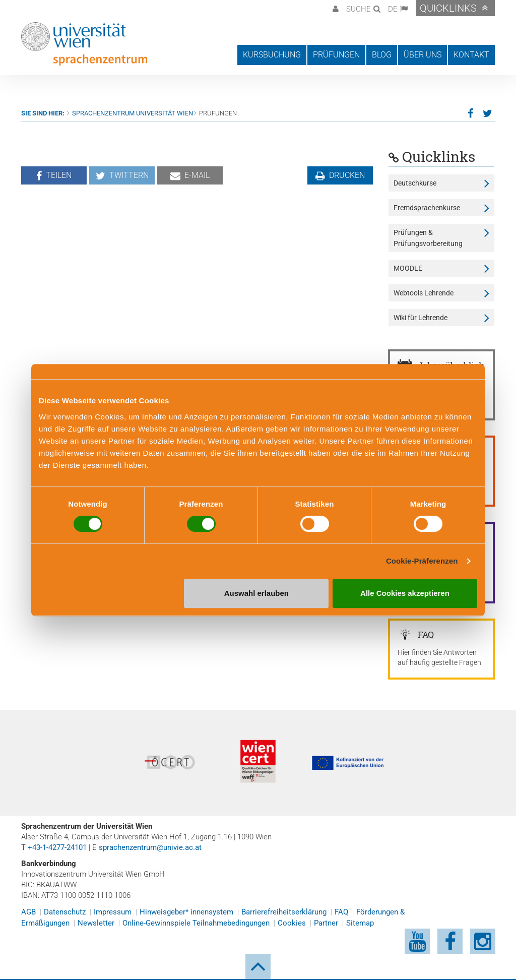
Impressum (113, 912)
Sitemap (360, 923)
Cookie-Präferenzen (422, 561)
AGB (28, 912)
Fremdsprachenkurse (427, 208)
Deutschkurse (415, 183)
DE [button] (393, 9)
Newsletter (96, 923)
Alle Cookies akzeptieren (405, 593)
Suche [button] (359, 9)
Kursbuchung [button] (272, 55)
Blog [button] (382, 55)
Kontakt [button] (471, 55)
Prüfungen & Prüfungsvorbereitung (428, 238)
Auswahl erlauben (256, 593)
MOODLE (408, 268)
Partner (326, 923)
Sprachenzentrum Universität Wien (133, 113)
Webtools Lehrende (424, 293)
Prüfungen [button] (336, 55)
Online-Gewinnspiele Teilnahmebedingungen (196, 923)
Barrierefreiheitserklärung (284, 912)
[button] (334, 8)
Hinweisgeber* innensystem (186, 912)
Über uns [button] (423, 55)
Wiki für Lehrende (421, 318)
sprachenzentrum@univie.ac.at (150, 847)
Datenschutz (65, 912)
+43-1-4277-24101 (57, 847)
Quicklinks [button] (448, 8)
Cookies (292, 923)
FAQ (341, 912)
